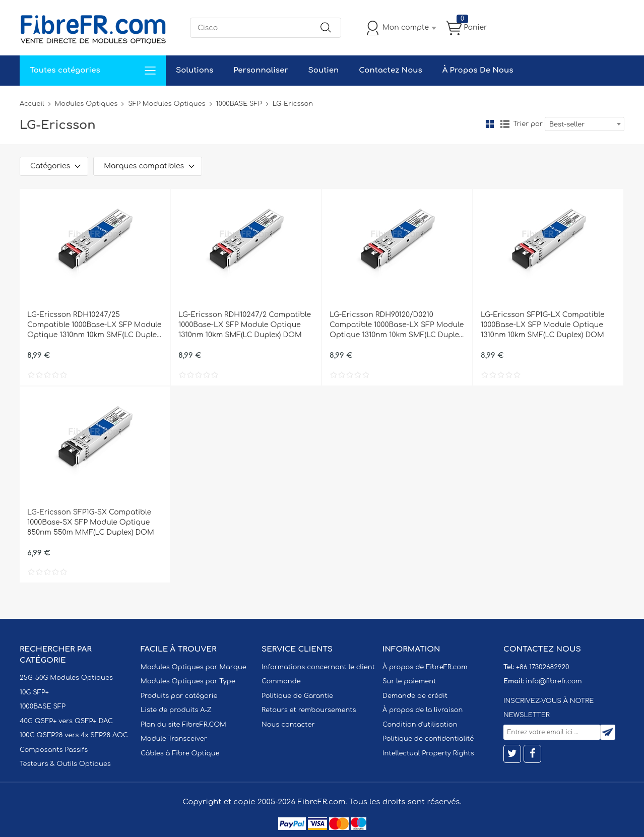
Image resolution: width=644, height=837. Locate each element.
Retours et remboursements (309, 710)
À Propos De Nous (478, 70)
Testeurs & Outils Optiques (65, 764)
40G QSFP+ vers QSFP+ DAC (66, 721)
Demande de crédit (415, 696)
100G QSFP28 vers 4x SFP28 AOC (74, 735)
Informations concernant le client (318, 667)
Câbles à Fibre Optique (180, 753)
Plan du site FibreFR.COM (183, 725)
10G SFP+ (34, 692)
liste (505, 124)
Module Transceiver (174, 739)
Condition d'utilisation (420, 725)
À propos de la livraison (423, 710)
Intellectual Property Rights (428, 753)
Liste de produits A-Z (176, 710)
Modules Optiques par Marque (194, 667)
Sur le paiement (409, 681)
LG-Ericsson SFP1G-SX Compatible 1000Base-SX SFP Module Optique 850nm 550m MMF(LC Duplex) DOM (91, 522)
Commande (281, 681)
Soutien (324, 70)
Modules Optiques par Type (188, 681)
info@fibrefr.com (554, 681)
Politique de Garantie (297, 696)
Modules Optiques (86, 104)
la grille (490, 124)
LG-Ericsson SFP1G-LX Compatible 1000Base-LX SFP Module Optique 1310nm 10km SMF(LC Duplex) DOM (543, 325)
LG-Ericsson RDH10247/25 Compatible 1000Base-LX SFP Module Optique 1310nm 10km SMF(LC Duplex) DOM (95, 326)
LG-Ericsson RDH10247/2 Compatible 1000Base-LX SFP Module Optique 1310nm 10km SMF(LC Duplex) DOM (245, 325)
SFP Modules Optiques (167, 104)
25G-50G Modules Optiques (66, 678)
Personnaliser (261, 70)
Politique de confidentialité (428, 739)
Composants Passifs (54, 750)
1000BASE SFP (239, 104)
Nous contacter (288, 725)
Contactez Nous (390, 70)
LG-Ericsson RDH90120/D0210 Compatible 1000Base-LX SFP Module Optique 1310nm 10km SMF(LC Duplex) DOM (397, 326)
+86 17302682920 (542, 667)
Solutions (195, 70)
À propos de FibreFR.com (425, 667)
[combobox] (585, 124)
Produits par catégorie (179, 696)
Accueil (32, 104)
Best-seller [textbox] (567, 124)
